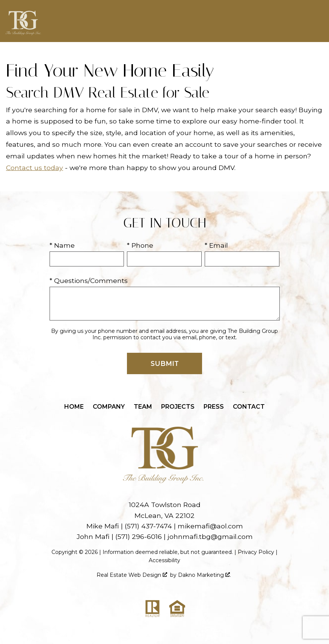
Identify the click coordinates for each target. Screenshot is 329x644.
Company (109, 407)
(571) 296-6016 (139, 536)
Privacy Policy (256, 552)
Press (214, 407)
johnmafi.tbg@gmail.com (210, 536)
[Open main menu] (315, 21)
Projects (178, 407)
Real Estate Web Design (132, 575)
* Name (62, 245)
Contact (249, 407)
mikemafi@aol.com (210, 526)
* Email (216, 245)
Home (74, 407)
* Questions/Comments (89, 281)
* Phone (140, 245)
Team (143, 407)
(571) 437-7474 (148, 526)
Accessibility (164, 560)
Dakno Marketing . (204, 575)
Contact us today (35, 168)
